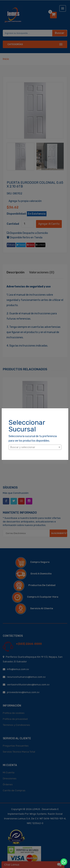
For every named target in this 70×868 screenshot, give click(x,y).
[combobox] (35, 447)
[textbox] (35, 447)
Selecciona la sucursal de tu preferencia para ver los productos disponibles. (33, 438)
